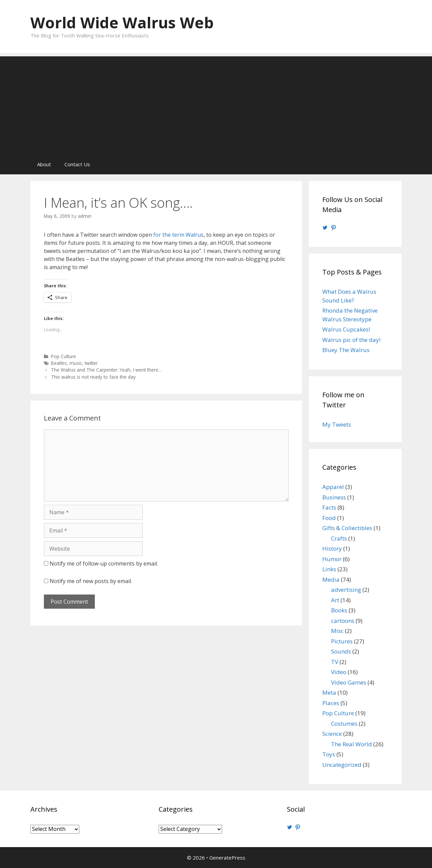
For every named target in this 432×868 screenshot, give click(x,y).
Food (329, 518)
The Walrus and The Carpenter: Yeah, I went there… (106, 370)
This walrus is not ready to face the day (93, 377)
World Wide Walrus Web (122, 22)
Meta (329, 692)
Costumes (344, 724)
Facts (329, 507)
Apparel (333, 487)
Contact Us (77, 164)
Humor (332, 559)
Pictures (342, 641)
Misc (337, 631)
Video (339, 672)
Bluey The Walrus (346, 350)
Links (329, 569)
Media (331, 580)
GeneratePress (227, 858)
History (332, 548)
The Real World (352, 744)
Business (334, 497)
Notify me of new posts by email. (91, 581)
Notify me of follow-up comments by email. (104, 563)
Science (332, 734)
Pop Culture (63, 356)
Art (335, 600)
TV (335, 662)
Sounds (341, 651)
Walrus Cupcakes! (346, 329)
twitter (91, 363)
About (44, 164)
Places (331, 703)
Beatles (59, 363)
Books (339, 610)
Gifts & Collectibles (347, 528)
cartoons (343, 621)
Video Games (349, 682)
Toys (329, 754)
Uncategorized (342, 765)
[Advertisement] (216, 104)
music (76, 363)
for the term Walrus (178, 235)
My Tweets (337, 424)
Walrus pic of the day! (351, 340)
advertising (346, 590)
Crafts (339, 538)
